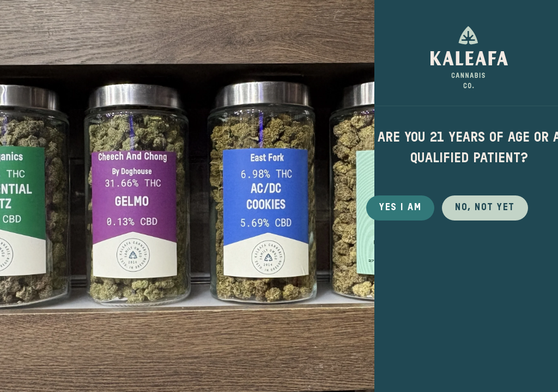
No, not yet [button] (485, 207)
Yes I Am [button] (400, 207)
